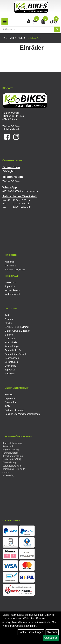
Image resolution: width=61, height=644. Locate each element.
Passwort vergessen (15, 270)
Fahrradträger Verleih (16, 354)
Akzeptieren (51, 638)
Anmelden (10, 262)
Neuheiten (10, 374)
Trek (7, 315)
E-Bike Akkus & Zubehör (17, 331)
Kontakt (9, 395)
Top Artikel (10, 286)
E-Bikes (9, 335)
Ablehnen (52, 632)
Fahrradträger (12, 346)
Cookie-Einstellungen (31, 632)
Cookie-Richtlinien (26, 626)
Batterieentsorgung (14, 410)
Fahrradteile (11, 342)
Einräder (35, 38)
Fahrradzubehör (13, 350)
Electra (8, 323)
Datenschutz (11, 402)
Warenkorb (10, 282)
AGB (7, 406)
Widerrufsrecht (12, 294)
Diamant (9, 319)
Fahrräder (17, 38)
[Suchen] (57, 29)
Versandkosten (12, 290)
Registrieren (11, 266)
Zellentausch (11, 362)
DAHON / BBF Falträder (17, 327)
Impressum (10, 398)
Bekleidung (10, 366)
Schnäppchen (12, 358)
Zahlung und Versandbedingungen (22, 414)
